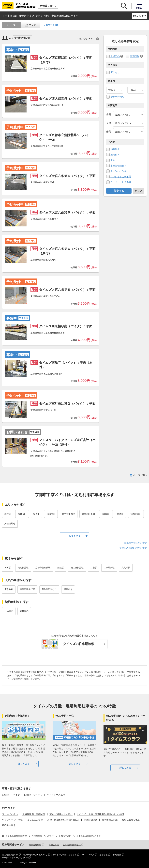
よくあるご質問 (35, 820)
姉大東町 (106, 514)
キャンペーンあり (120, 171)
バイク (16, 795)
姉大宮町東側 (88, 514)
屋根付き (115, 155)
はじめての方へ (10, 814)
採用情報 (117, 855)
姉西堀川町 (10, 524)
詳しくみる (24, 764)
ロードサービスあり (121, 182)
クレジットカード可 (121, 177)
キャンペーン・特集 (12, 820)
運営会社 (104, 855)
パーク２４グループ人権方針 (15, 858)
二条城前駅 (109, 568)
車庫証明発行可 (119, 166)
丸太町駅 (126, 568)
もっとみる (74, 536)
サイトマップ (88, 855)
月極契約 (115, 56)
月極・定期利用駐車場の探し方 (63, 820)
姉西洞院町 (136, 514)
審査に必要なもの (131, 820)
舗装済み (115, 149)
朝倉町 (37, 514)
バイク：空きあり (56, 795)
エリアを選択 (52, 25)
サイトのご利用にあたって (65, 855)
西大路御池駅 (77, 568)
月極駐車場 (54, 845)
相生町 (8, 514)
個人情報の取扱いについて (35, 855)
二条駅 (94, 568)
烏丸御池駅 (23, 568)
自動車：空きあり (33, 795)
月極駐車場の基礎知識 (34, 814)
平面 (113, 160)
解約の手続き (9, 825)
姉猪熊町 (51, 514)
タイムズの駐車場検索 (79, 644)
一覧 (13, 25)
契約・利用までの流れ (61, 814)
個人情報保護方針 (10, 855)
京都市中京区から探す (135, 543)
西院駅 (61, 568)
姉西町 (120, 514)
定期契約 (135, 56)
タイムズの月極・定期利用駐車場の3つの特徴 (100, 814)
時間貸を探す (47, 6)
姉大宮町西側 (69, 514)
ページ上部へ (140, 475)
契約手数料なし (119, 97)
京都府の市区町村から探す (133, 548)
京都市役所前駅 (43, 568)
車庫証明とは (90, 820)
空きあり (115, 72)
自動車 (5, 795)
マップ (32, 25)
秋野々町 (22, 514)
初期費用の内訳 (110, 820)
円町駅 (8, 568)
